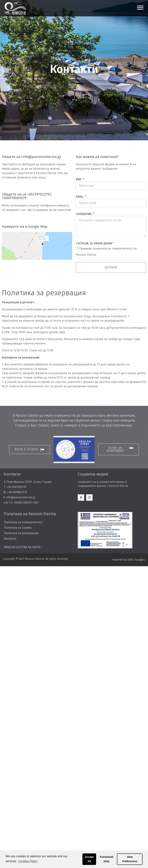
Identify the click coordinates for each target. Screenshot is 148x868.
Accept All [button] (89, 859)
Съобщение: (84, 214)
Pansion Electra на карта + (23, 547)
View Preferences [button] (130, 859)
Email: (80, 197)
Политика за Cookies (18, 528)
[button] (30, 449)
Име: (79, 179)
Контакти (10, 539)
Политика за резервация (21, 533)
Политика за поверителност (23, 522)
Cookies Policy (28, 861)
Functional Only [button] (107, 859)
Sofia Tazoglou (136, 560)
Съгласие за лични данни (94, 243)
